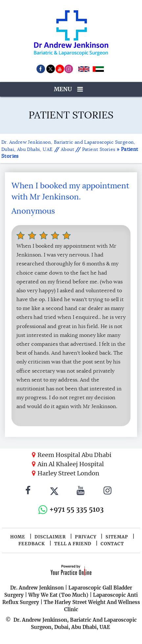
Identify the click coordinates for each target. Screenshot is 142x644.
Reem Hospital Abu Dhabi (74, 455)
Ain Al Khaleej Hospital (71, 464)
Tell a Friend (73, 544)
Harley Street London (68, 473)
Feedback (32, 544)
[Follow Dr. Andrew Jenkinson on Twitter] (54, 491)
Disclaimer (50, 537)
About (67, 149)
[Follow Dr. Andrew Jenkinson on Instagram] (107, 491)
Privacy (86, 537)
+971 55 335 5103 (76, 509)
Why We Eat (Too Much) (58, 595)
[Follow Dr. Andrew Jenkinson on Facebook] (28, 491)
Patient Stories (99, 149)
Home (18, 537)
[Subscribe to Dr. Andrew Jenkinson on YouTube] (81, 491)
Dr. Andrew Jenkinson (37, 588)
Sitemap (117, 537)
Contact (112, 544)
